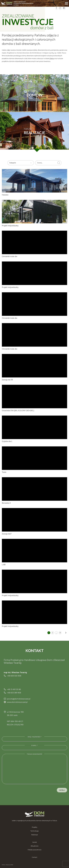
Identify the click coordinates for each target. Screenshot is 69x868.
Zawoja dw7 (7, 534)
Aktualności (35, 846)
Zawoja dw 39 (7, 380)
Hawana (5, 195)
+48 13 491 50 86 (14, 689)
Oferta (52, 58)
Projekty (34, 827)
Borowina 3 (6, 503)
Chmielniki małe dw (10, 256)
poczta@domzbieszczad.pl (19, 699)
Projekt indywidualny (10, 226)
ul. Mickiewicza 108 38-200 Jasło (15, 713)
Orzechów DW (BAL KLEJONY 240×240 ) (18, 411)
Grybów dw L (7, 441)
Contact (34, 857)
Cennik (34, 842)
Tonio (4, 472)
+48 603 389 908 (14, 693)
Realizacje (35, 835)
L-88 (4, 565)
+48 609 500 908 (14, 676)
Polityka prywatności (35, 850)
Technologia (34, 831)
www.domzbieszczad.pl (17, 702)
